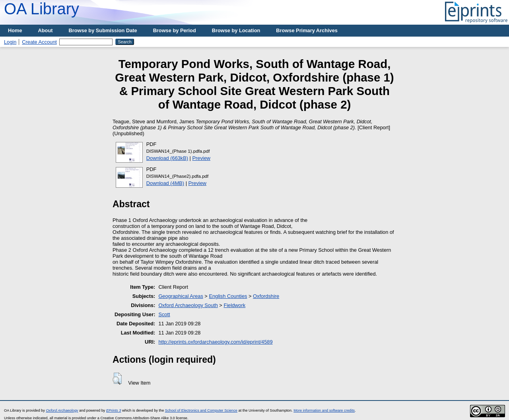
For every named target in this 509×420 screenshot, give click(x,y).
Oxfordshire (266, 296)
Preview (202, 158)
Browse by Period (175, 30)
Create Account (39, 42)
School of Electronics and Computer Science (201, 410)
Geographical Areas (181, 296)
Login (10, 42)
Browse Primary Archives (307, 30)
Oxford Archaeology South (188, 305)
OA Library (42, 9)
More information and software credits (324, 410)
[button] (117, 379)
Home (15, 30)
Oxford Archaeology (62, 410)
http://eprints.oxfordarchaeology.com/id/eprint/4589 (215, 342)
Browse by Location (236, 30)
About (46, 30)
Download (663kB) (167, 158)
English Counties (228, 296)
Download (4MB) (165, 183)
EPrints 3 (114, 410)
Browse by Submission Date (103, 30)
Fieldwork (234, 305)
